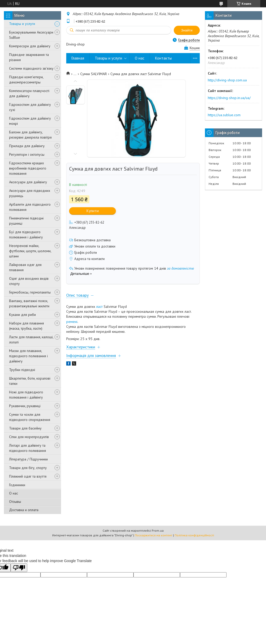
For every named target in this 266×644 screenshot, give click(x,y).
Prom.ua (158, 531)
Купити (93, 211)
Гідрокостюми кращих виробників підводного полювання (28, 168)
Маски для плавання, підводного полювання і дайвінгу (28, 356)
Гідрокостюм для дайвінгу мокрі (30, 121)
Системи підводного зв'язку (31, 68)
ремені (72, 322)
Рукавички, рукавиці (25, 406)
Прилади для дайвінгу (27, 146)
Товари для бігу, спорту (28, 468)
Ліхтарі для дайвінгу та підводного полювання (28, 448)
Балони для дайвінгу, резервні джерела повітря (30, 135)
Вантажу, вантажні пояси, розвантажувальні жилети (29, 303)
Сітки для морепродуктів (29, 437)
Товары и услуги (22, 24)
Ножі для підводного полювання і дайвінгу (26, 395)
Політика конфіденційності (194, 535)
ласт (99, 307)
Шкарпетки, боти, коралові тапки (30, 381)
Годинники (17, 485)
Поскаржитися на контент (154, 535)
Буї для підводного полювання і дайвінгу (26, 235)
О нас (14, 493)
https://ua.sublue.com (224, 115)
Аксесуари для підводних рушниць (30, 193)
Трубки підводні (22, 370)
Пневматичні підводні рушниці (26, 221)
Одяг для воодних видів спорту (29, 281)
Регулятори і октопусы (27, 154)
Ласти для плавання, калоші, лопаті (31, 340)
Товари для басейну (25, 428)
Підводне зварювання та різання (29, 57)
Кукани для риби (22, 315)
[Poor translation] (19, 568)
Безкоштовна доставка (92, 240)
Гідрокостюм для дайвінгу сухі (30, 107)
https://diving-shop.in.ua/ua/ (229, 98)
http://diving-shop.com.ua (227, 80)
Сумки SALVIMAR (94, 74)
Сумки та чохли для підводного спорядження (30, 417)
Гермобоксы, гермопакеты (30, 292)
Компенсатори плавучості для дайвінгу (29, 93)
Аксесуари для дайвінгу (28, 182)
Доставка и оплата (24, 510)
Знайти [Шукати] (187, 30)
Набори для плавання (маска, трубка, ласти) (26, 326)
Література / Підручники (28, 459)
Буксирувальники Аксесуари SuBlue (31, 35)
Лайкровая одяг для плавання (25, 267)
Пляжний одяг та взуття (28, 476)
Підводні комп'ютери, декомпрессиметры (26, 80)
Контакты (163, 58)
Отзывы (15, 502)
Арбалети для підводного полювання (30, 207)
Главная (78, 58)
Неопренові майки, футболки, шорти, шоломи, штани (30, 251)
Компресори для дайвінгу (30, 46)
